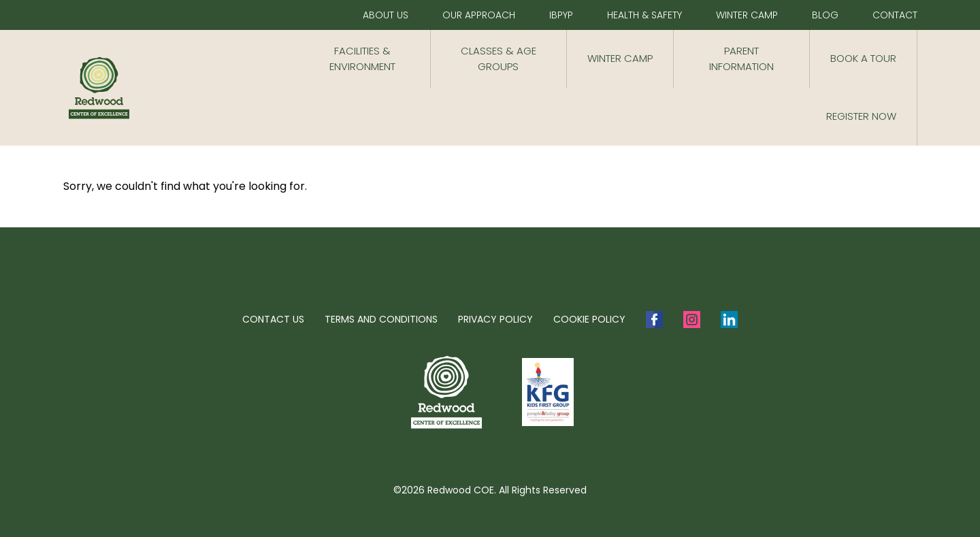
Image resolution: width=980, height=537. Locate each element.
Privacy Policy (495, 319)
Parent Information (741, 59)
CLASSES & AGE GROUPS (499, 59)
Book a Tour (863, 58)
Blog (825, 15)
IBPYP (561, 15)
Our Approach (479, 15)
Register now (861, 116)
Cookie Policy (589, 319)
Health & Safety (644, 15)
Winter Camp (747, 15)
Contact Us (273, 319)
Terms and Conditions (381, 319)
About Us (386, 15)
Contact (895, 15)
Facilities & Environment (362, 59)
